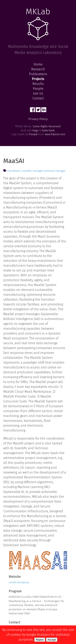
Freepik (33, 134)
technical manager (55, 171)
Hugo (35, 130)
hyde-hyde (48, 130)
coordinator (14, 171)
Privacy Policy (38, 119)
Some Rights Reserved (47, 126)
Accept (52, 640)
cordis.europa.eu (19, 582)
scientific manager (32, 171)
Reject (40, 640)
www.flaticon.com (55, 134)
